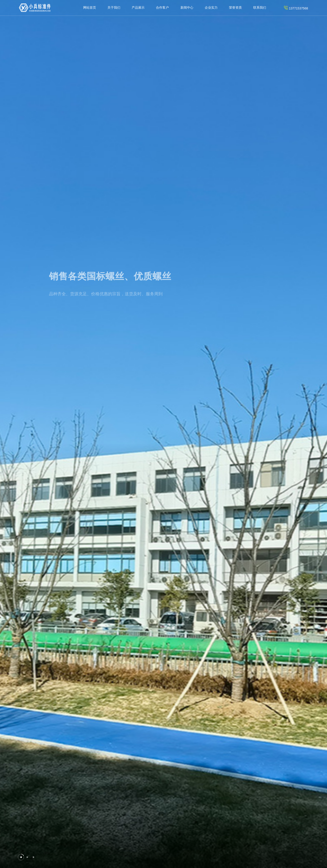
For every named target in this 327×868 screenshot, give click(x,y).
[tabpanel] (163, 434)
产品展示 (138, 8)
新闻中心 (187, 8)
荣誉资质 (235, 8)
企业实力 (211, 8)
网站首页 (90, 8)
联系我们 (260, 8)
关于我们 (114, 8)
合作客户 (162, 8)
